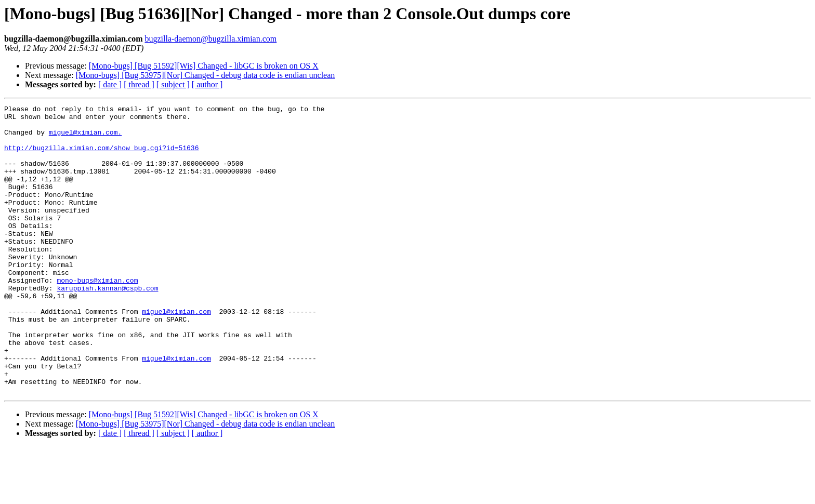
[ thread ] (139, 84)
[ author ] (207, 84)
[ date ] (110, 84)
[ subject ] (173, 84)
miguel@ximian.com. (85, 138)
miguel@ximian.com (176, 353)
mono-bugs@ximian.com (97, 316)
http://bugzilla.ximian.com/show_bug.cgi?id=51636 (101, 157)
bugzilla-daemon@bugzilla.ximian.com (211, 39)
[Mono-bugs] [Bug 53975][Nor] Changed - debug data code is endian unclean (206, 75)
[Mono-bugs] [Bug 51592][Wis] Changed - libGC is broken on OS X (204, 66)
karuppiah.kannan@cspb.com (107, 325)
